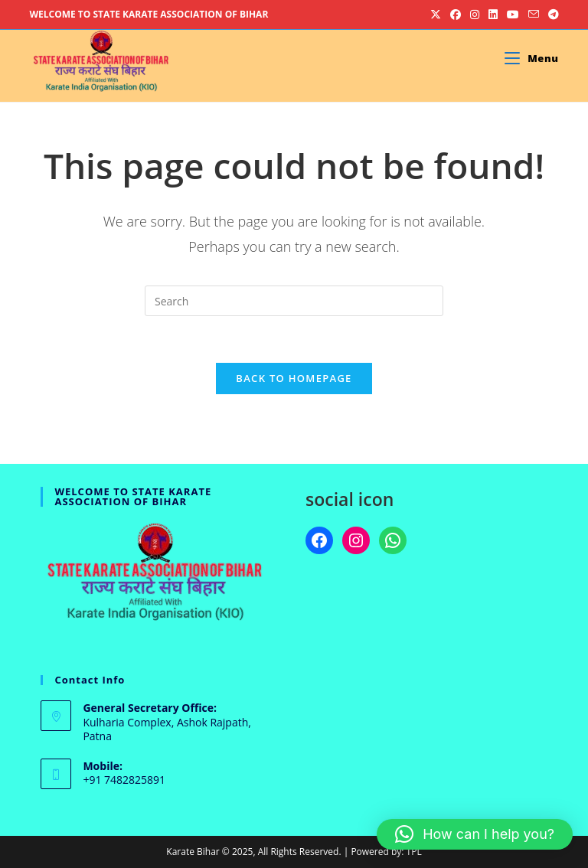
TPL (414, 852)
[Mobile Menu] (531, 58)
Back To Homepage (294, 378)
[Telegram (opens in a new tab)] (551, 15)
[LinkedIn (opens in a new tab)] (493, 15)
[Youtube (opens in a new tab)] (513, 15)
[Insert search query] (294, 301)
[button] (475, 834)
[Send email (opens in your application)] (534, 15)
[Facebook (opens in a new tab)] (456, 15)
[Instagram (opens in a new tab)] (475, 15)
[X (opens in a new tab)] (436, 15)
